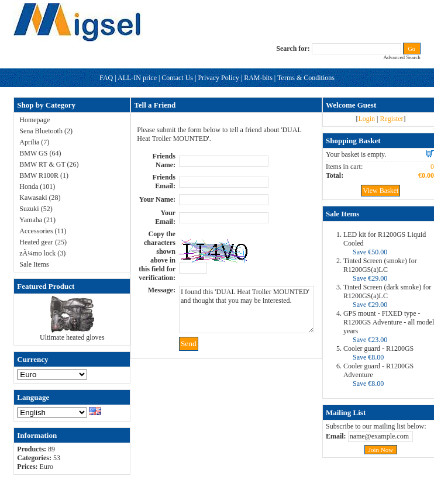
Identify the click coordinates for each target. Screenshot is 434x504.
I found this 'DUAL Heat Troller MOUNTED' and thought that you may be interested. (247, 310)
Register (391, 119)
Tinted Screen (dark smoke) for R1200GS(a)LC (387, 291)
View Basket (380, 191)
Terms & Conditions (306, 78)
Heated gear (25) (43, 242)
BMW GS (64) (40, 153)
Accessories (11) (43, 231)
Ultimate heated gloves (72, 337)
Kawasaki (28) (40, 198)
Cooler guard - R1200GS (378, 348)
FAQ (106, 78)
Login (366, 119)
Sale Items (34, 264)
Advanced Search (402, 57)
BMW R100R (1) (44, 175)
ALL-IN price (137, 78)
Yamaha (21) (37, 220)
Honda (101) (37, 187)
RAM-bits (258, 78)
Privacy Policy (218, 78)
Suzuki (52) (36, 209)
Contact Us (177, 78)
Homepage (35, 120)
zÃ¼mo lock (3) (42, 253)
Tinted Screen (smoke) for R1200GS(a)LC (380, 265)
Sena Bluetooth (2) (46, 131)
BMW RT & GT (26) (49, 164)
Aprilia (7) (34, 142)
